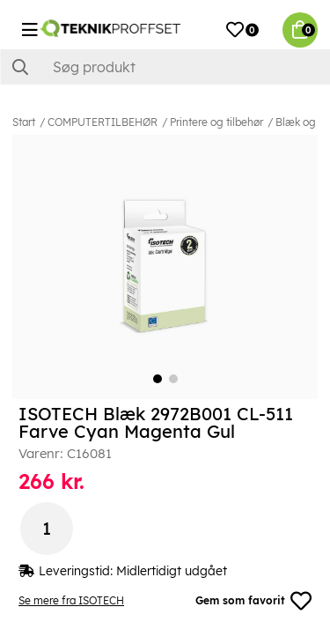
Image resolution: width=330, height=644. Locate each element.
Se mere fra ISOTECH (71, 600)
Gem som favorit (253, 601)
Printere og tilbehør (216, 122)
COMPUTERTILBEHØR (103, 122)
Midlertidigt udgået (172, 571)
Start (24, 122)
